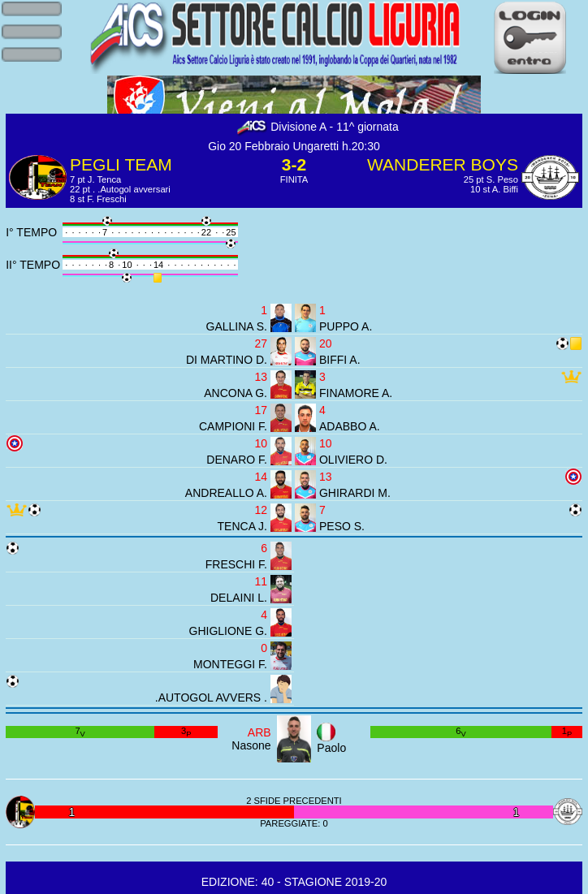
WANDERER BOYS (443, 164)
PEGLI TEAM (121, 164)
